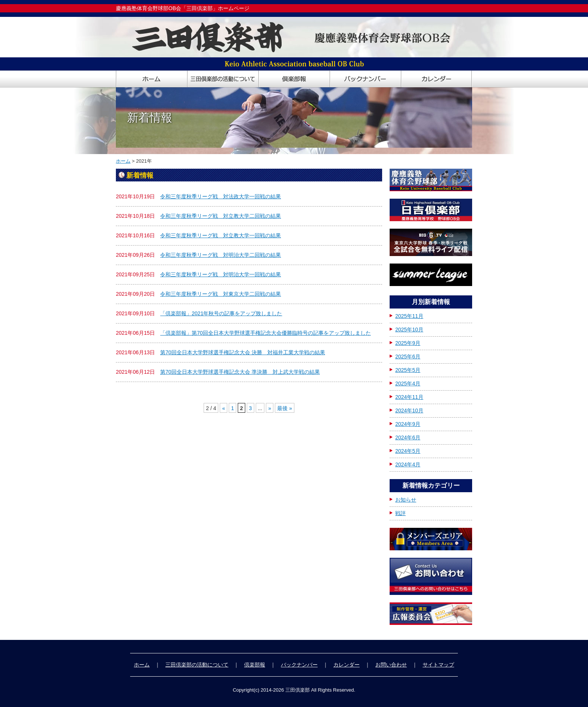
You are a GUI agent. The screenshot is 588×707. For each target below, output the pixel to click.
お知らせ (406, 500)
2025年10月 (409, 330)
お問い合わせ (391, 665)
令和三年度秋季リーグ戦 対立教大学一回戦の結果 (220, 235)
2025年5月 (408, 370)
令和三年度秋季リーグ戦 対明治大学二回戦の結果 (220, 255)
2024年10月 (409, 410)
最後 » (285, 408)
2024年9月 (408, 424)
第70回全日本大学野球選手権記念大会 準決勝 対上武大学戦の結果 (240, 372)
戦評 (400, 513)
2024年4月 (408, 464)
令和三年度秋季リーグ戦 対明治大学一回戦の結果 (220, 274)
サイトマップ (438, 665)
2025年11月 (409, 316)
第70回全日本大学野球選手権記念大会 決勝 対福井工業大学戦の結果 (242, 352)
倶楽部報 (255, 665)
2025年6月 (408, 356)
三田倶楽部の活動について (197, 665)
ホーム (123, 161)
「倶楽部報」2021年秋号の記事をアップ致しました (221, 313)
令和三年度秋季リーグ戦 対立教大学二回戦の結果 (220, 216)
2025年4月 (408, 383)
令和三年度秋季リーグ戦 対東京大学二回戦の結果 (220, 294)
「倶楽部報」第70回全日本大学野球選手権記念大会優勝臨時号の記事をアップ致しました (265, 333)
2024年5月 (408, 451)
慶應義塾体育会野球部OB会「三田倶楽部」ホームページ (183, 8)
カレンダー (346, 665)
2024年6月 (408, 437)
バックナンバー (299, 665)
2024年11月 (409, 397)
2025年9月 (408, 343)
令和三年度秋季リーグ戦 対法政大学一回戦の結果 (220, 196)
